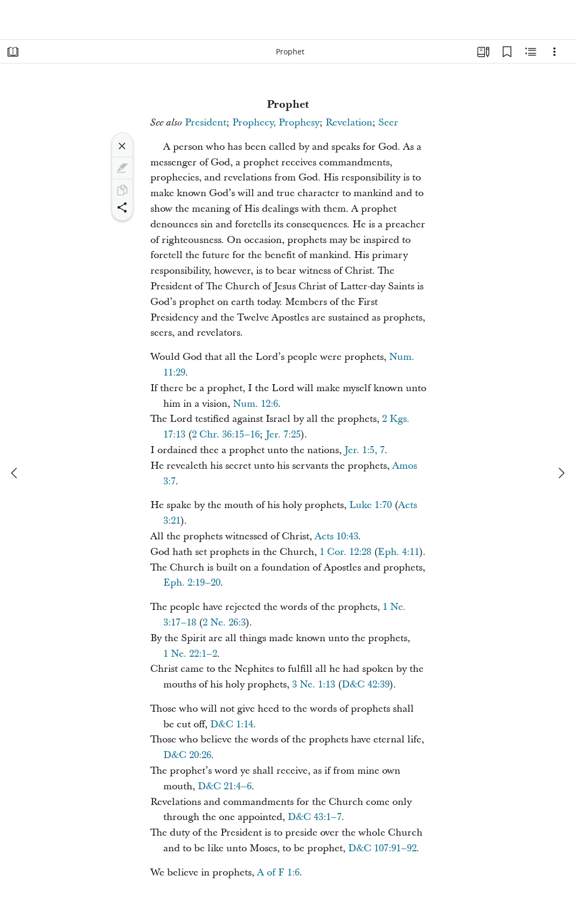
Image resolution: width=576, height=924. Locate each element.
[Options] (554, 52)
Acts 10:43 (336, 536)
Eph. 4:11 (398, 552)
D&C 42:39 (366, 685)
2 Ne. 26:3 (224, 623)
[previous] (15, 473)
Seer (388, 123)
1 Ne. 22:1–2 (190, 654)
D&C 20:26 (187, 755)
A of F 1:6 (278, 873)
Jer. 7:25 (283, 435)
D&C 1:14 (232, 724)
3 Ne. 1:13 (314, 685)
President (206, 123)
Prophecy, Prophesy (276, 123)
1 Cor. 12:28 (345, 552)
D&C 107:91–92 (382, 848)
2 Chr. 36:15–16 (226, 435)
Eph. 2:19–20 (192, 583)
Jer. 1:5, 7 (365, 450)
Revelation (349, 123)
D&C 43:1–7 (315, 817)
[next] (561, 473)
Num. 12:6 (255, 404)
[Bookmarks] (507, 52)
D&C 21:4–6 (225, 786)
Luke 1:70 (370, 505)
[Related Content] (531, 52)
